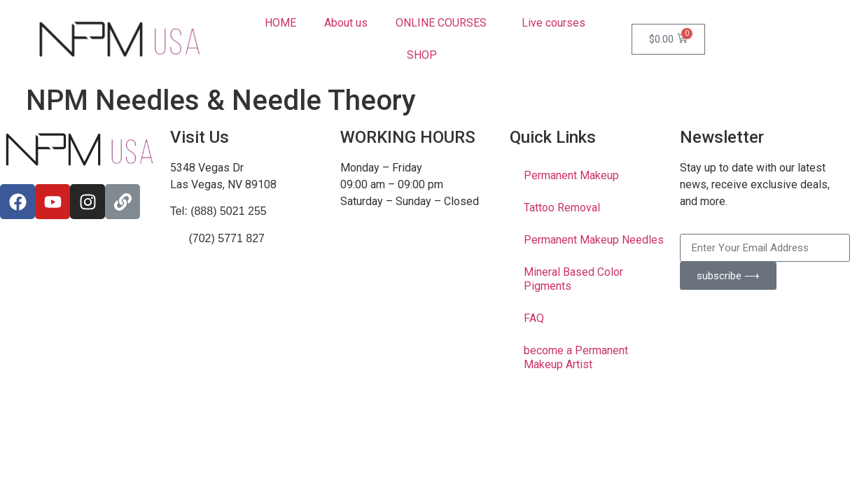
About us (346, 23)
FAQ (534, 318)
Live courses (553, 23)
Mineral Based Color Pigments (573, 279)
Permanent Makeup (571, 175)
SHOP (425, 55)
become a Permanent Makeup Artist (576, 357)
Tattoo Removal (562, 208)
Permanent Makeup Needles (594, 240)
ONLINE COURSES (445, 23)
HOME (280, 23)
